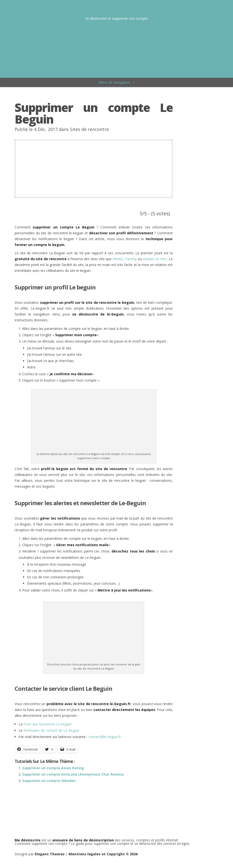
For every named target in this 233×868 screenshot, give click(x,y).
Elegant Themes (50, 854)
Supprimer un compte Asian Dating (53, 768)
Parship (131, 259)
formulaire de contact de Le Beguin (51, 730)
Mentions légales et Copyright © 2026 (103, 854)
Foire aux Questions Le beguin (47, 724)
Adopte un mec (155, 259)
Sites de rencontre (89, 129)
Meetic (118, 259)
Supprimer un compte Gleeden (49, 781)
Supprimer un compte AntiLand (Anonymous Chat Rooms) (73, 774)
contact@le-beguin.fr (105, 737)
